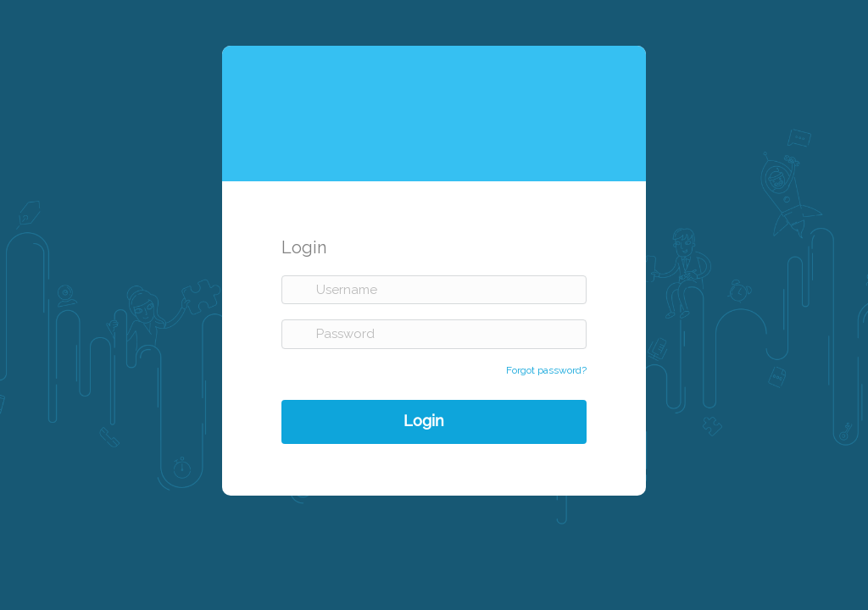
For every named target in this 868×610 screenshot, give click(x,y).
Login (424, 420)
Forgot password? (546, 370)
